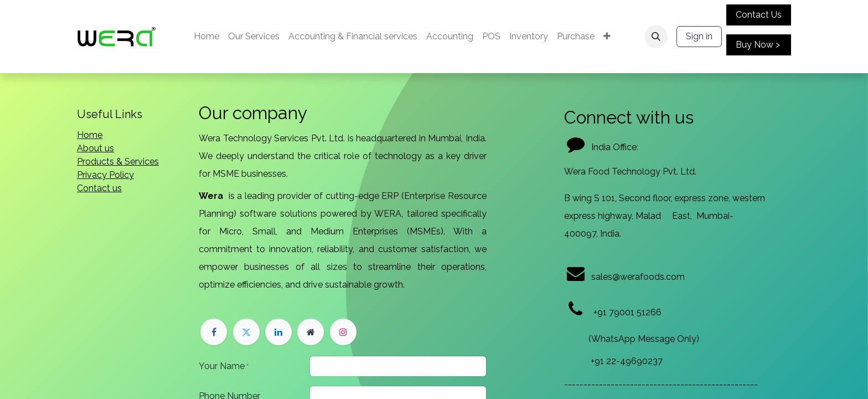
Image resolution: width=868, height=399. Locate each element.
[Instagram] (343, 332)
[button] (656, 37)
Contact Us (759, 15)
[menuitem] (206, 37)
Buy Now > (758, 45)
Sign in (699, 36)
